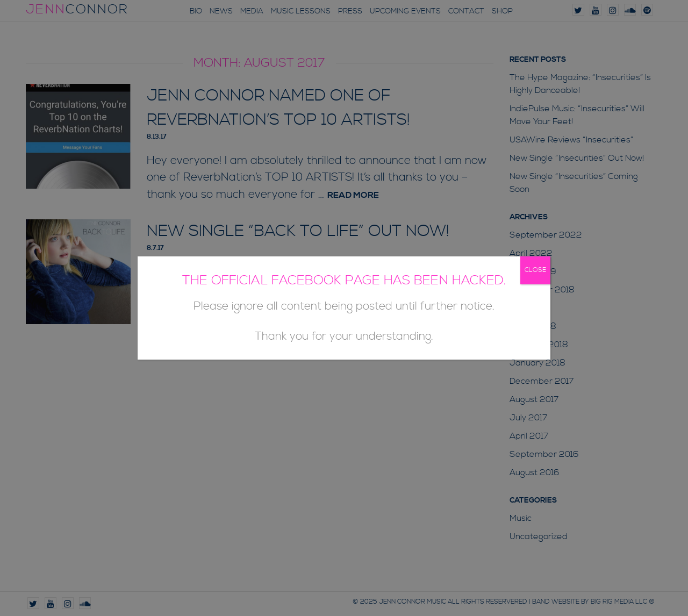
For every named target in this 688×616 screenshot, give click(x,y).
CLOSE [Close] (535, 270)
